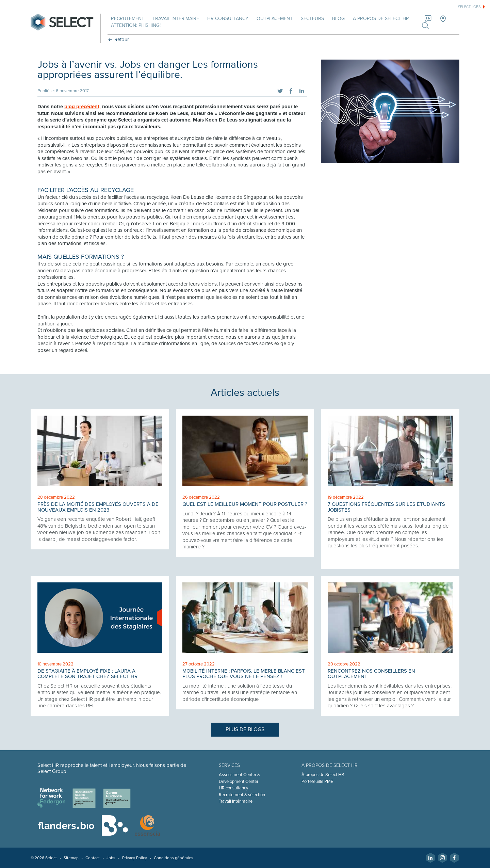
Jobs (112, 858)
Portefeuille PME (317, 782)
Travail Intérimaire (236, 801)
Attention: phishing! (136, 25)
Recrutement (128, 19)
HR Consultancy (228, 19)
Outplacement (275, 19)
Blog (339, 19)
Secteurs (313, 19)
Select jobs (469, 7)
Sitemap (72, 858)
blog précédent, (83, 107)
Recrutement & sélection (242, 795)
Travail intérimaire (176, 19)
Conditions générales (174, 858)
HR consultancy (234, 788)
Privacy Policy (135, 858)
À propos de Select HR (382, 19)
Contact (93, 858)
